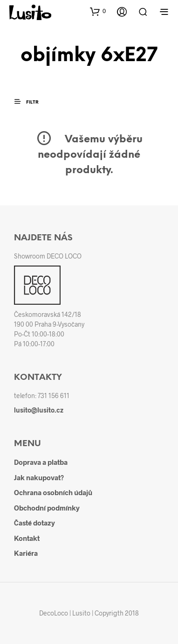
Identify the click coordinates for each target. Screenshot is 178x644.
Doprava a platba (41, 462)
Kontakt (27, 538)
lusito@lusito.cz (39, 410)
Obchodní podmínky (47, 508)
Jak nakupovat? (39, 477)
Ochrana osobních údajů (53, 492)
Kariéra (26, 553)
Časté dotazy (34, 523)
